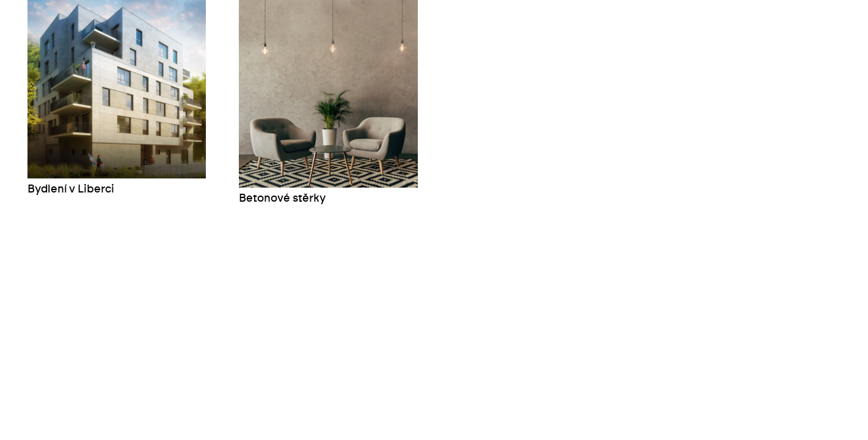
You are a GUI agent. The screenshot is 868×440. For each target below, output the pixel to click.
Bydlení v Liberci (71, 189)
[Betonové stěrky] (328, 94)
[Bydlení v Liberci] (117, 89)
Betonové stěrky (282, 199)
